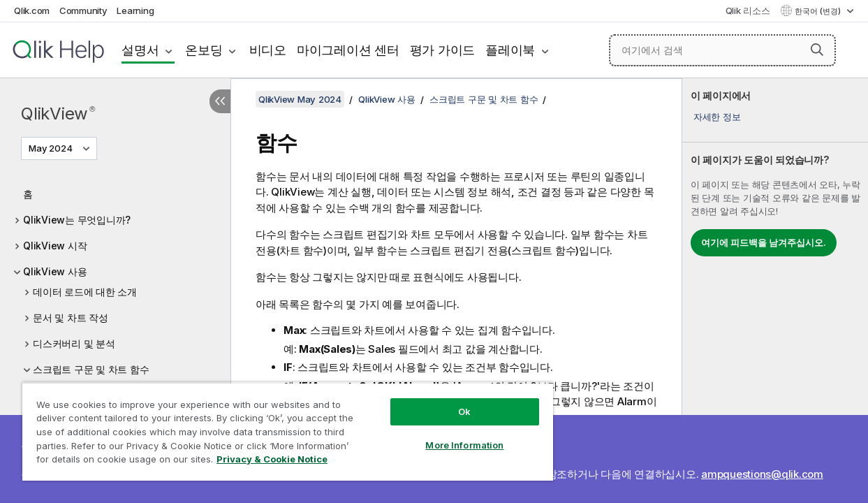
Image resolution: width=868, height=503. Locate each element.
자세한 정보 (717, 117)
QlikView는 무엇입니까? (77, 220)
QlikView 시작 (55, 246)
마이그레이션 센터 (348, 50)
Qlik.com (32, 10)
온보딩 (204, 50)
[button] (817, 50)
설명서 (140, 50)
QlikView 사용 (55, 271)
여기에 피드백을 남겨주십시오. (764, 242)
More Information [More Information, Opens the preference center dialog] (441, 435)
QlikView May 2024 (300, 99)
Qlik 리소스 (748, 10)
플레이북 (510, 50)
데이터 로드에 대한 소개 (85, 292)
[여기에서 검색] (723, 50)
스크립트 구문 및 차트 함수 (91, 369)
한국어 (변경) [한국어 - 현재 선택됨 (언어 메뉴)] (819, 11)
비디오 (268, 50)
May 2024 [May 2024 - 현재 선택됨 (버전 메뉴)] (52, 148)
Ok (441, 401)
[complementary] (775, 291)
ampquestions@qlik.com (762, 474)
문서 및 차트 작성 (71, 318)
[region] (274, 426)
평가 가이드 (443, 50)
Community (83, 10)
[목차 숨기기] (220, 101)
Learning (135, 10)
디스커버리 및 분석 (74, 343)
